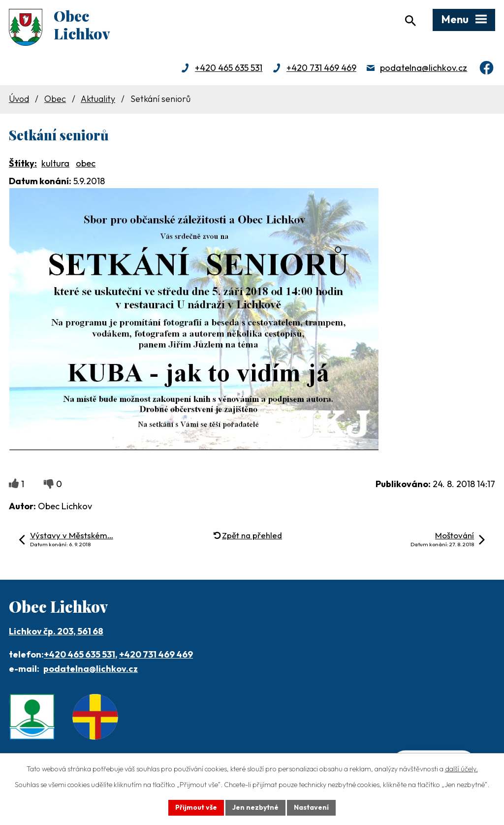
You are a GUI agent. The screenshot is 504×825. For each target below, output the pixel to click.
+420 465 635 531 (229, 68)
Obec (55, 99)
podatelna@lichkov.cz (424, 68)
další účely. (461, 769)
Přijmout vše (196, 807)
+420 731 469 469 (321, 68)
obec (86, 163)
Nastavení (311, 807)
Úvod (19, 99)
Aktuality (98, 99)
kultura (55, 163)
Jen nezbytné (255, 807)
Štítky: (23, 163)
